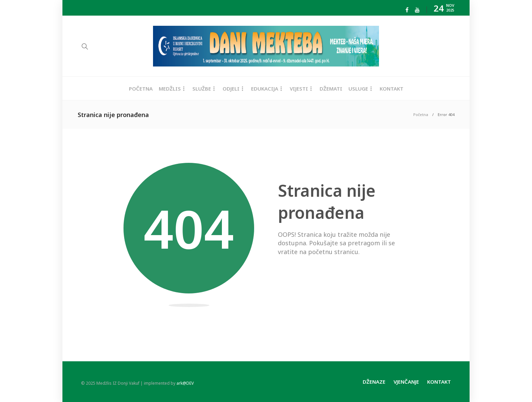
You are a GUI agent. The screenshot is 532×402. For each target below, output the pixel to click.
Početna (141, 89)
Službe (202, 89)
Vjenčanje (406, 382)
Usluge (358, 89)
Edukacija (265, 89)
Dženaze (374, 382)
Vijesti (299, 89)
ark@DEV (185, 383)
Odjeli (231, 89)
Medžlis (170, 89)
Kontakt (392, 89)
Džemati (331, 89)
